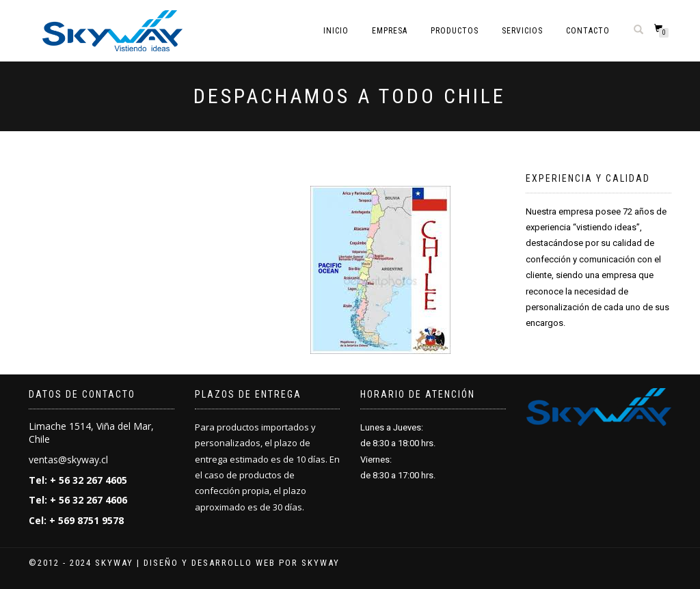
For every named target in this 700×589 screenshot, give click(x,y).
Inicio (336, 31)
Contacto (588, 31)
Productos (455, 31)
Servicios (522, 31)
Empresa (390, 31)
